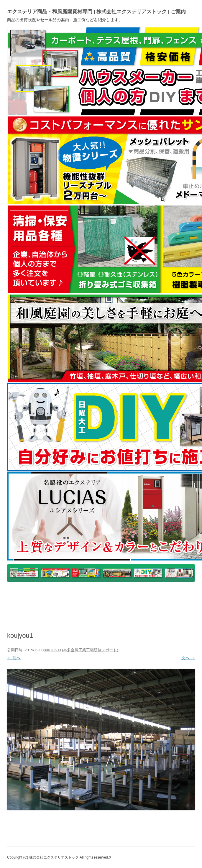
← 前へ (14, 658)
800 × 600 (52, 650)
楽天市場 (110, 596)
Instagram (113, 610)
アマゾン (166, 596)
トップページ (28, 596)
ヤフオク (138, 596)
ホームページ (77, 610)
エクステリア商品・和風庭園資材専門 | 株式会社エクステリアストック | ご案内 (96, 12)
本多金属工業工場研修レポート (90, 650)
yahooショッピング (71, 596)
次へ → (188, 658)
